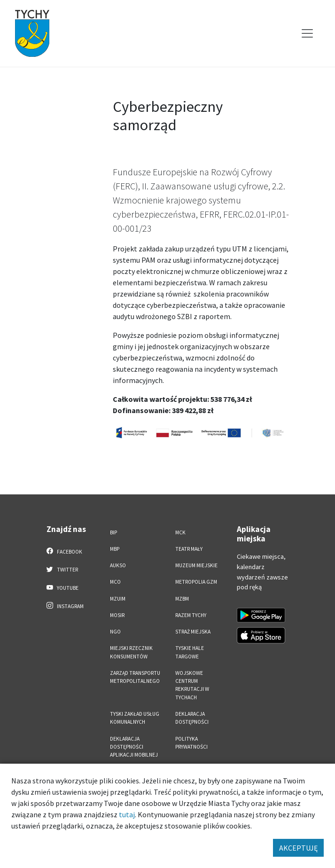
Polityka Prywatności (191, 743)
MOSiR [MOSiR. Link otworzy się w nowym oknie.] (117, 615)
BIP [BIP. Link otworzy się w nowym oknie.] (113, 532)
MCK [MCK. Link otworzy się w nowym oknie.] (180, 532)
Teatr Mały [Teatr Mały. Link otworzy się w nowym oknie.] (189, 549)
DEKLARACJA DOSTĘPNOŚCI (192, 718)
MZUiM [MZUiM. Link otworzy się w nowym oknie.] (118, 599)
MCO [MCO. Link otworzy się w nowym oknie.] (115, 582)
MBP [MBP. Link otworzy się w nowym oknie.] (115, 549)
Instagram (65, 606)
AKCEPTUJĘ (298, 848)
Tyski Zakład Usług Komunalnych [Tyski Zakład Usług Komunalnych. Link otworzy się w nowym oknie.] (135, 718)
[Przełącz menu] (307, 33)
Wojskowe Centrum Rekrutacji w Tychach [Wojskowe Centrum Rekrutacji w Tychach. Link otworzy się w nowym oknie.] (192, 685)
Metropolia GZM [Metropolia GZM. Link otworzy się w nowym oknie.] (196, 582)
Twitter (62, 569)
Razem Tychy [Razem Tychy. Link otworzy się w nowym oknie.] (191, 615)
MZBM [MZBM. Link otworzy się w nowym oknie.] (182, 599)
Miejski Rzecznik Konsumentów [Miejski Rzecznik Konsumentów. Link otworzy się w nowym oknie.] (131, 652)
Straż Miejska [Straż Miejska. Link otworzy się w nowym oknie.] (193, 632)
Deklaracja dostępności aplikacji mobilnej (134, 747)
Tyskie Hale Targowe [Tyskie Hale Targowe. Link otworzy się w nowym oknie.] (190, 652)
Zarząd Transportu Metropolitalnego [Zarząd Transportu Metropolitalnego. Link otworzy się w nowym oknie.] (135, 677)
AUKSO (118, 565)
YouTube (63, 587)
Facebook (65, 551)
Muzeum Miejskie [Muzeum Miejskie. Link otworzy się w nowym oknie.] (196, 565)
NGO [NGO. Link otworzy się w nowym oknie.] (115, 632)
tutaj (127, 814)
